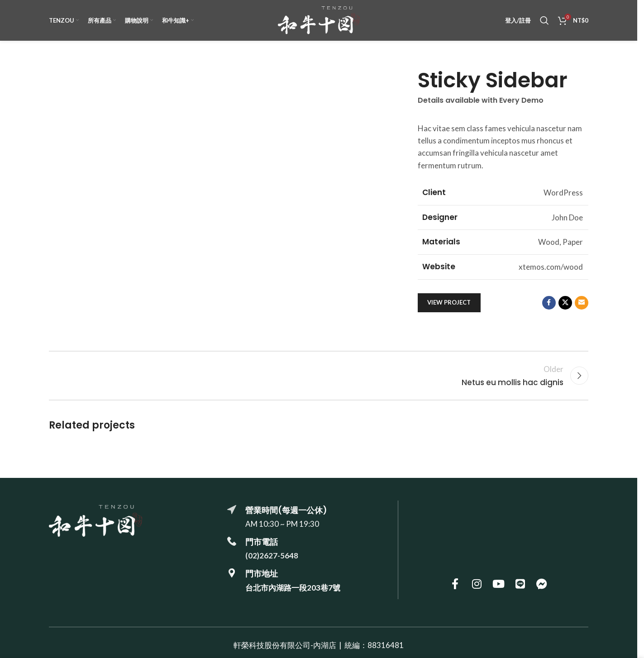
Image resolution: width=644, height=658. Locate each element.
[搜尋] (544, 20)
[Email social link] (582, 303)
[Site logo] (319, 19)
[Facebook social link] (549, 303)
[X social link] (565, 303)
